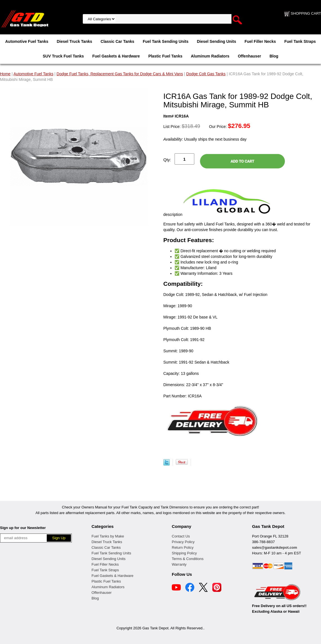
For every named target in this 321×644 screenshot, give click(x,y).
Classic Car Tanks (117, 41)
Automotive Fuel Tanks (27, 41)
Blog (274, 56)
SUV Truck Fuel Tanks (63, 56)
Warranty (179, 564)
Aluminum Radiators (210, 56)
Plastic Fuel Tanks (165, 56)
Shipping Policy (184, 553)
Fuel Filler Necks (260, 41)
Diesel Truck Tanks (74, 41)
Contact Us (181, 536)
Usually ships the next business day (205, 139)
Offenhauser (249, 56)
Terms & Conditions (188, 559)
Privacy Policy (183, 542)
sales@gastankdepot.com (275, 547)
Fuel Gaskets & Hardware (116, 56)
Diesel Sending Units (216, 41)
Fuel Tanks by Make (108, 536)
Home (5, 74)
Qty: (167, 160)
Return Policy (183, 547)
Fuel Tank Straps (300, 41)
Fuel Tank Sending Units (166, 41)
